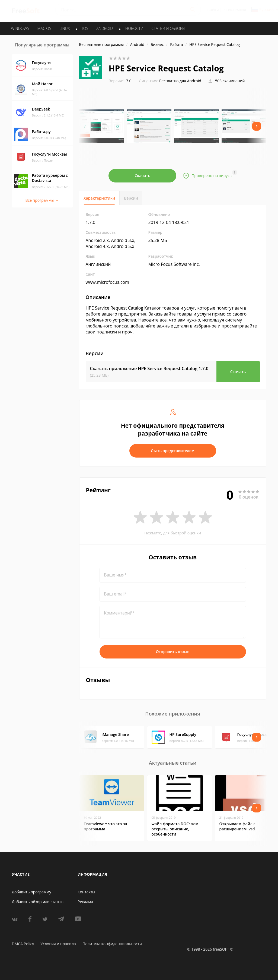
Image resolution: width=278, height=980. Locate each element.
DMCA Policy (23, 944)
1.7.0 (120, 81)
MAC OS (44, 28)
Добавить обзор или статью (38, 902)
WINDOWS (20, 28)
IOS (85, 28)
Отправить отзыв (173, 652)
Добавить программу (32, 892)
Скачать (142, 176)
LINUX (65, 28)
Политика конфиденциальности (112, 944)
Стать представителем (173, 451)
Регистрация (234, 10)
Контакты (86, 892)
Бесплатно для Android (180, 81)
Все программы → (42, 200)
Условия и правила (58, 944)
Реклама (85, 902)
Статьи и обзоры (169, 28)
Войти (213, 10)
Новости (134, 28)
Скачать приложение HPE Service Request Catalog (149, 368)
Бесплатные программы (102, 44)
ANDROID (105, 28)
